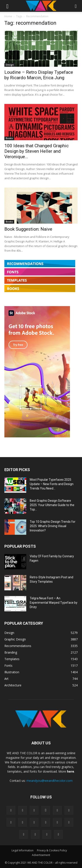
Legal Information (23, 850)
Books (9, 138)
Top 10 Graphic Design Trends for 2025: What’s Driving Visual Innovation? (53, 526)
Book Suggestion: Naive (28, 229)
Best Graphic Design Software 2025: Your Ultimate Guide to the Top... (52, 505)
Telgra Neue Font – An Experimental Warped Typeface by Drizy (54, 603)
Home (8, 16)
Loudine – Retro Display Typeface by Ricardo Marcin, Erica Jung (39, 75)
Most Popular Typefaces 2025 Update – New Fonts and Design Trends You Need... (52, 484)
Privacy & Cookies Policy (52, 850)
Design (10, 65)
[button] (7, 6)
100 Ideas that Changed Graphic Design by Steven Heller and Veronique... (37, 151)
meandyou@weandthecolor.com (50, 781)
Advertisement (41, 855)
